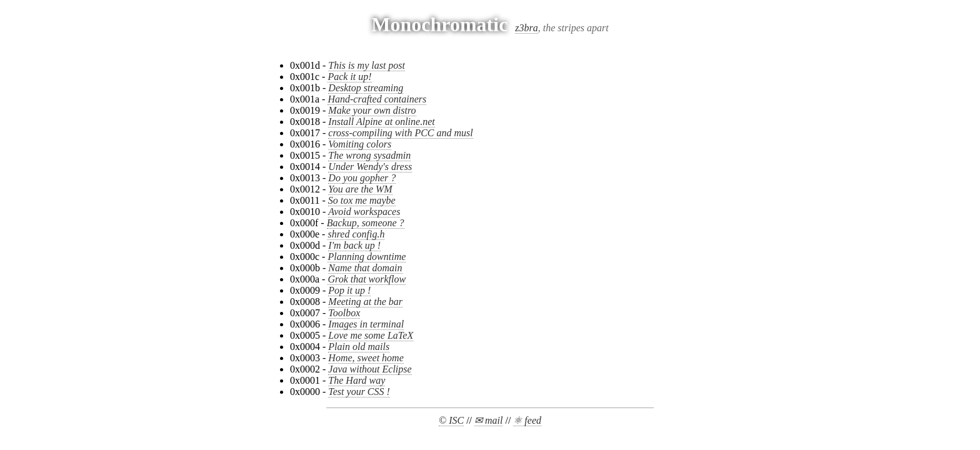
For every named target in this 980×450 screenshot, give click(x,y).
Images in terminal (366, 324)
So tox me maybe (362, 200)
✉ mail (488, 420)
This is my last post (367, 65)
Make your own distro (372, 110)
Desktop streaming (366, 88)
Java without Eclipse (370, 369)
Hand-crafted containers (377, 99)
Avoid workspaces (364, 212)
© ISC (451, 420)
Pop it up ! (349, 290)
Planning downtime (367, 257)
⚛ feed (527, 420)
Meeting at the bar (365, 302)
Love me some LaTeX (371, 335)
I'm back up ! (354, 245)
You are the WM (360, 189)
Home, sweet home (366, 358)
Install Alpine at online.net (381, 122)
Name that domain (365, 268)
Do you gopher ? (362, 178)
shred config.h (356, 234)
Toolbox (344, 313)
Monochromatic (439, 24)
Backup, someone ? (366, 223)
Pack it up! (349, 77)
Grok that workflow (367, 279)
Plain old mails (359, 347)
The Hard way (357, 380)
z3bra (526, 28)
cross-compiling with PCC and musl (400, 133)
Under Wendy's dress (370, 167)
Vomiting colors (360, 144)
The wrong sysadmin (369, 155)
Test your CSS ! (359, 392)
